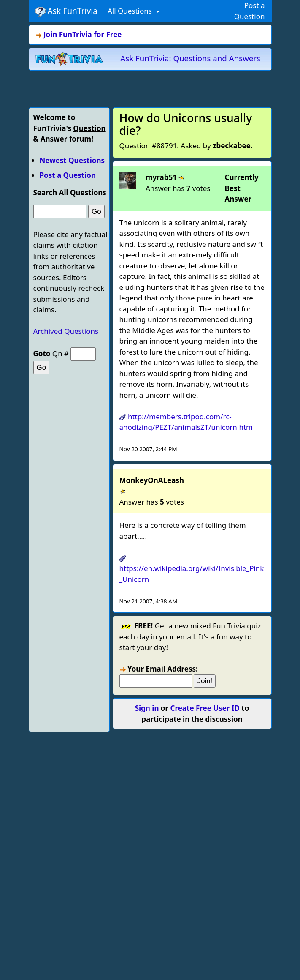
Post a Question (68, 175)
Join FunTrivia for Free (82, 34)
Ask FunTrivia (66, 11)
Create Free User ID (205, 708)
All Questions (131, 11)
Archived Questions (66, 331)
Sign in (147, 708)
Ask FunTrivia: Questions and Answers (190, 58)
